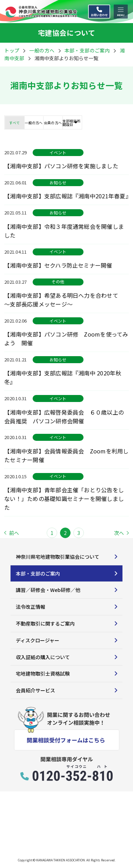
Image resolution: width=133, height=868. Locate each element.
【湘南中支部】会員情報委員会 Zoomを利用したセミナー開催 (66, 455)
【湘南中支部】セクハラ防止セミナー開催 (61, 265)
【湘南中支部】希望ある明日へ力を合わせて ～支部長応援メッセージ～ (64, 300)
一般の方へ (42, 50)
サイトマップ (18, 839)
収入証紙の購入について (43, 657)
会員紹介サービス (35, 690)
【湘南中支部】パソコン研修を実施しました (61, 166)
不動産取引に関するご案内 (45, 623)
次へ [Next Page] (121, 533)
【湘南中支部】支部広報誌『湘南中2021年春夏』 (66, 196)
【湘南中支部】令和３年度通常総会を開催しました (64, 231)
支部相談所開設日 (72, 123)
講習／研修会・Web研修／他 (48, 590)
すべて (14, 123)
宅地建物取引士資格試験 (43, 673)
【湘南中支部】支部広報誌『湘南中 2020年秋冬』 (63, 377)
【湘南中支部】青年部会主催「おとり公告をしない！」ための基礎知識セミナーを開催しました (64, 499)
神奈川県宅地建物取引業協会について (58, 557)
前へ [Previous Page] (12, 533)
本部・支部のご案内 (38, 573)
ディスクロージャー (38, 640)
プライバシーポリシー (65, 839)
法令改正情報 (31, 607)
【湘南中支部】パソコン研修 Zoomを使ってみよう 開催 (66, 338)
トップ (12, 50)
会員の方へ (53, 123)
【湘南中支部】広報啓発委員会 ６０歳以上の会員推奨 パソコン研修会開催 (64, 417)
